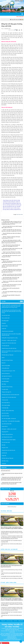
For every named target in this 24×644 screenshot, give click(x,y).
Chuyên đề (4, 329)
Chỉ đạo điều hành (5, 368)
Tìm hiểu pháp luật (5, 346)
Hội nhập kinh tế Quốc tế (7, 376)
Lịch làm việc (4, 453)
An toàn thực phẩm (5, 379)
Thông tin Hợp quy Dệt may (7, 434)
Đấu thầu (3, 445)
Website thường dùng (12, 507)
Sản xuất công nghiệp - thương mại (9, 419)
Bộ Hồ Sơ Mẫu (5, 326)
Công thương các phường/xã (7, 331)
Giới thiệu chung (5, 461)
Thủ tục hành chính (6, 318)
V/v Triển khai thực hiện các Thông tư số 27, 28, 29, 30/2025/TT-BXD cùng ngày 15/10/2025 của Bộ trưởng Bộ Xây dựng (12, 223)
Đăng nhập (21, 621)
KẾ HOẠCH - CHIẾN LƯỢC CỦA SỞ (9, 340)
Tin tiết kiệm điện (5, 408)
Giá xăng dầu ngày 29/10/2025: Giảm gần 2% (12, 295)
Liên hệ (15, 621)
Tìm (21, 301)
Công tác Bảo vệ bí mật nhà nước (8, 450)
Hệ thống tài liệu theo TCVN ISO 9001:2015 (10, 395)
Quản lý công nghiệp (6, 366)
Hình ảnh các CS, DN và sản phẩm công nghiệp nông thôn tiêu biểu (11, 335)
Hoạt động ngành (5, 321)
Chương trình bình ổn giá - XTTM (8, 371)
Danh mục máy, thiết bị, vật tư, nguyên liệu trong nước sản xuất (11, 352)
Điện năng (4, 384)
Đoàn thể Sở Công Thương (7, 360)
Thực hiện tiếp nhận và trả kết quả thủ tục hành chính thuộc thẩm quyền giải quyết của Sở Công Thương (11, 311)
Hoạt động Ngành (5, 381)
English (22, 1)
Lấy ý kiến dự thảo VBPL (7, 424)
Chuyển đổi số (5, 426)
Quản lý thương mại (6, 373)
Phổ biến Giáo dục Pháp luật (7, 355)
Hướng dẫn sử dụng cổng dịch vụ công (10, 338)
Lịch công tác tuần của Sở (7, 437)
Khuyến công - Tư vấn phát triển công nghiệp (11, 421)
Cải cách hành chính (6, 315)
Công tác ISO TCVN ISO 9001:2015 (9, 343)
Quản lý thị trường (5, 416)
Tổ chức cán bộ (5, 400)
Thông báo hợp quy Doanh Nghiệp (9, 440)
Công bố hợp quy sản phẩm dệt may (9, 348)
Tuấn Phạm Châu (20, 215)
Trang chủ (3, 621)
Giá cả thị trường (5, 413)
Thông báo (4, 464)
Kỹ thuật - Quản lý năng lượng (8, 411)
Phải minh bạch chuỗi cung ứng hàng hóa (11, 288)
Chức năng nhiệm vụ (6, 403)
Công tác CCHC (5, 448)
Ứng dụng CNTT (5, 432)
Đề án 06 (3, 363)
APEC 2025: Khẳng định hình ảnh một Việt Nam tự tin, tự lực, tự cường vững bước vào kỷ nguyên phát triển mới (12, 271)
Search (3, 358)
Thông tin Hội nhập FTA (6, 392)
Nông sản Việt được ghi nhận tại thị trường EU (12, 233)
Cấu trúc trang (10, 621)
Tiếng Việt (17, 1)
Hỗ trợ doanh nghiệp (6, 405)
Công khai (4, 323)
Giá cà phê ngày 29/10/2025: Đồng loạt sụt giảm (12, 292)
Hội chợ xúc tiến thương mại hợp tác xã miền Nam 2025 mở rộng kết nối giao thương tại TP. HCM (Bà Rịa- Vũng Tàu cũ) (12, 242)
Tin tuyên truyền (5, 389)
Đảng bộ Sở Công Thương (7, 387)
